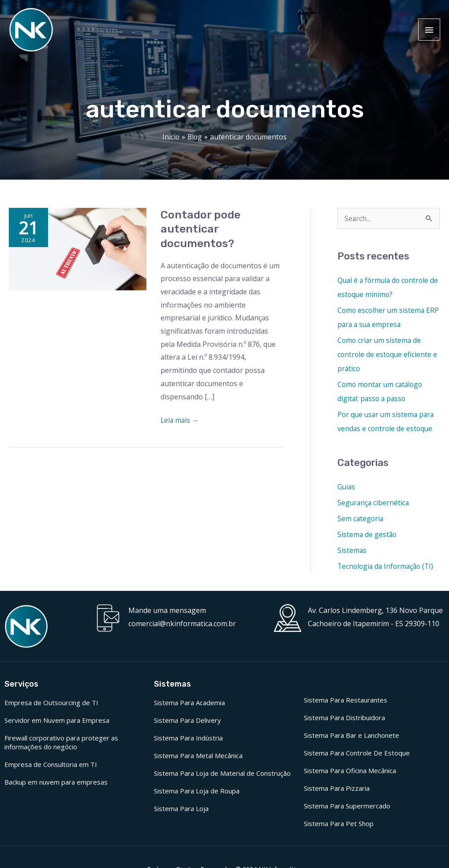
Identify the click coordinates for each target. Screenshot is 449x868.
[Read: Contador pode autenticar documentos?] (78, 248)
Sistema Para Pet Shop (339, 823)
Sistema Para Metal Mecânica (198, 755)
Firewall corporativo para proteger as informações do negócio (61, 741)
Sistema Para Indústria (188, 737)
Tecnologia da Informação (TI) (387, 565)
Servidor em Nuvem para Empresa (57, 719)
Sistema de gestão (368, 534)
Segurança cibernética (374, 502)
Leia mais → (180, 419)
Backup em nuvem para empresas (56, 781)
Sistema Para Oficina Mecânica (350, 770)
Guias (347, 486)
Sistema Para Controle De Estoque (357, 752)
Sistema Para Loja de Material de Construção (222, 772)
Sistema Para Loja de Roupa (197, 790)
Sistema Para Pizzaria (337, 787)
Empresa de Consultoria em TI (51, 763)
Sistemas (352, 549)
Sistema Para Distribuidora (344, 717)
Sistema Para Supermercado (347, 805)
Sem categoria (361, 518)
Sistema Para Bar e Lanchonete (352, 734)
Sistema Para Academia (189, 702)
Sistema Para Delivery (187, 719)
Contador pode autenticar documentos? (200, 229)
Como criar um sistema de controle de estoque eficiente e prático (388, 353)
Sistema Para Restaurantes (346, 699)
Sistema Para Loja (181, 808)
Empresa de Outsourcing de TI (51, 702)
